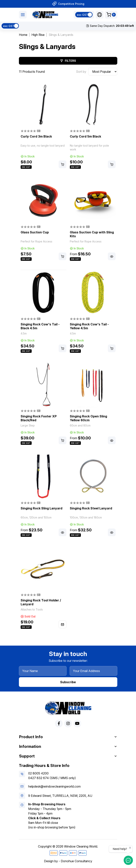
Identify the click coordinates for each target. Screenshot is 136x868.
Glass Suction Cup (35, 232)
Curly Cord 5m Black (85, 136)
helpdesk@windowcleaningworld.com (54, 786)
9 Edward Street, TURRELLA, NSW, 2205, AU (60, 796)
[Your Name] (43, 671)
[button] (100, 15)
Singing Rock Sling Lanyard (41, 508)
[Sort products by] (103, 72)
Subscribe (68, 682)
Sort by (81, 72)
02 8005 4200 (38, 773)
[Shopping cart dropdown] (111, 15)
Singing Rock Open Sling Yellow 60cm (88, 418)
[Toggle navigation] (23, 15)
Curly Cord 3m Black (36, 136)
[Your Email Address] (93, 671)
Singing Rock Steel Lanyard (91, 508)
